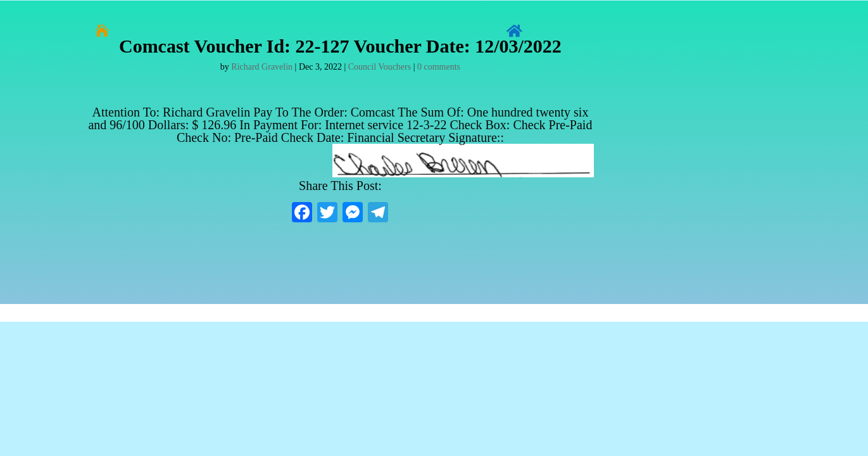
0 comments (439, 67)
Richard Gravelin (262, 67)
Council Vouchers (380, 67)
